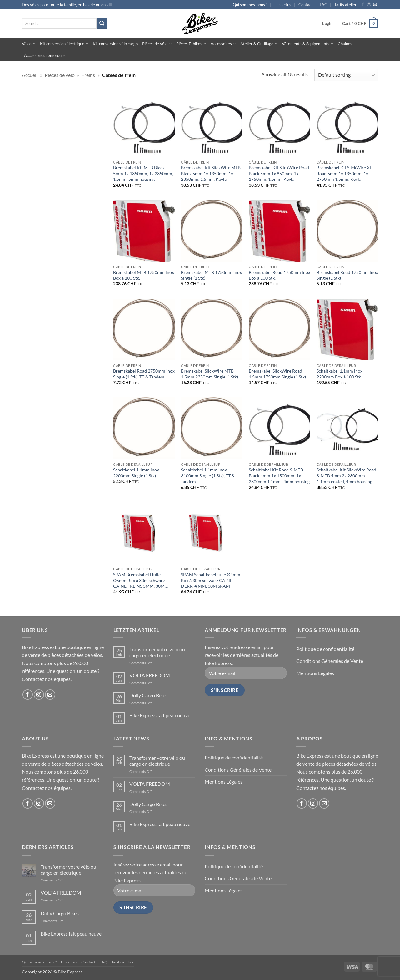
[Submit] (102, 23)
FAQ (324, 5)
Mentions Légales (315, 673)
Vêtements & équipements (308, 44)
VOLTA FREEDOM (150, 675)
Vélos (29, 44)
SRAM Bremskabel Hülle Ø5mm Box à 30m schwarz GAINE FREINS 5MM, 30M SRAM (139, 581)
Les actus (283, 5)
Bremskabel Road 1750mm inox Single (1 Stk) (347, 275)
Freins (88, 75)
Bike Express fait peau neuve (160, 715)
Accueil (30, 75)
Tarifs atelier (345, 5)
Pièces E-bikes (191, 44)
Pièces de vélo (157, 44)
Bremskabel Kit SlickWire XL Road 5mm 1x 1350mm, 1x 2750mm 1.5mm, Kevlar (344, 173)
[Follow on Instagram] (369, 5)
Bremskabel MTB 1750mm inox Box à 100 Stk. (144, 275)
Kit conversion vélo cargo (115, 44)
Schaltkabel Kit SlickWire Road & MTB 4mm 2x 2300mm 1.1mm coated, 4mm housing (346, 475)
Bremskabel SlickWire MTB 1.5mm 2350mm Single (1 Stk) (210, 374)
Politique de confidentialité (325, 649)
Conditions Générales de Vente (330, 661)
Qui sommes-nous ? (250, 5)
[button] (327, 23)
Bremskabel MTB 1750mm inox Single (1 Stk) (211, 275)
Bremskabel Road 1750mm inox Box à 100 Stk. (280, 275)
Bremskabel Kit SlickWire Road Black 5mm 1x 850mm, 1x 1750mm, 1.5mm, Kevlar (279, 173)
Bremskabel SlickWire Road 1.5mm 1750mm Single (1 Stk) (277, 374)
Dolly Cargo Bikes (148, 695)
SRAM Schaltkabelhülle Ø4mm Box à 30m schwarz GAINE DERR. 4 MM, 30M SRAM (211, 580)
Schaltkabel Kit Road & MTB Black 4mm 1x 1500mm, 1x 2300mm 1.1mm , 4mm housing (279, 475)
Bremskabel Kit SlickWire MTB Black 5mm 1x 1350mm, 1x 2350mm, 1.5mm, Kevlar (211, 173)
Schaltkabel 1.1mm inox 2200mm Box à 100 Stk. (340, 374)
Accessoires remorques (45, 55)
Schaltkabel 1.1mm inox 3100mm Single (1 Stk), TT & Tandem (208, 475)
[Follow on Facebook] (363, 5)
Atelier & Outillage (259, 44)
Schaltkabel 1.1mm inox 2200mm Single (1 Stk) (136, 473)
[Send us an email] (375, 5)
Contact (306, 5)
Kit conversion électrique (64, 44)
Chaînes (345, 44)
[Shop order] (346, 75)
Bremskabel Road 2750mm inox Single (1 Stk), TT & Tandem (144, 374)
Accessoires (223, 44)
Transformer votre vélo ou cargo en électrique (157, 652)
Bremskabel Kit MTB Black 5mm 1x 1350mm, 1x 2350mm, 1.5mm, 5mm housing (143, 173)
